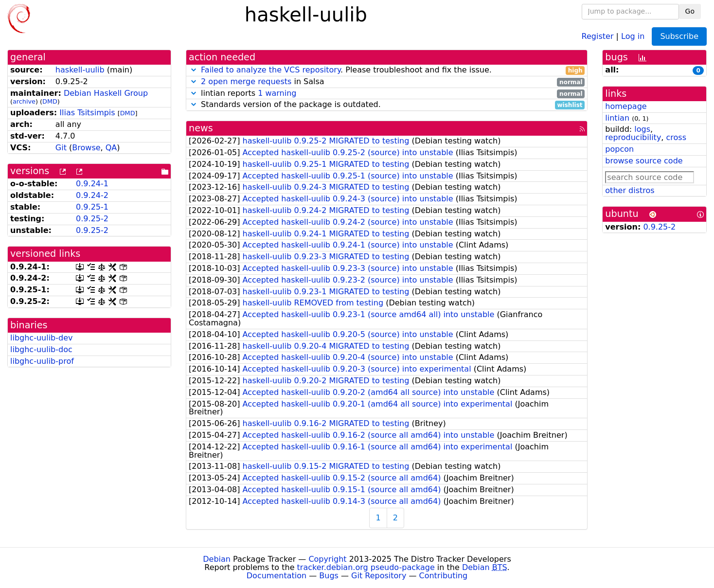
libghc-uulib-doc (41, 349)
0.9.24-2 (92, 195)
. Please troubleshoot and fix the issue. (387, 70)
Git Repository (379, 576)
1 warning (277, 93)
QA (111, 148)
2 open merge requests (246, 81)
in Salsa (387, 82)
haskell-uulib (80, 70)
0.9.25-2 (92, 219)
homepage (626, 106)
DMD (50, 101)
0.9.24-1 (92, 184)
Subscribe (679, 36)
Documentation (277, 576)
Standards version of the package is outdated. (387, 105)
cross (676, 137)
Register (598, 36)
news (201, 128)
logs (642, 129)
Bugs (329, 576)
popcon (619, 149)
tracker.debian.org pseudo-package (366, 567)
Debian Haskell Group (106, 93)
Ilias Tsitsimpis (87, 113)
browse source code (644, 161)
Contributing (444, 576)
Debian (217, 559)
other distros (630, 190)
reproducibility (633, 137)
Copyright (327, 559)
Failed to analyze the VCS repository (271, 70)
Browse (86, 148)
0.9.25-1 (92, 207)
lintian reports (387, 94)
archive (24, 101)
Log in (633, 36)
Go (690, 11)
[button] (194, 70)
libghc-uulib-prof (42, 361)
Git (61, 148)
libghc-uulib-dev (41, 338)
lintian (617, 118)
